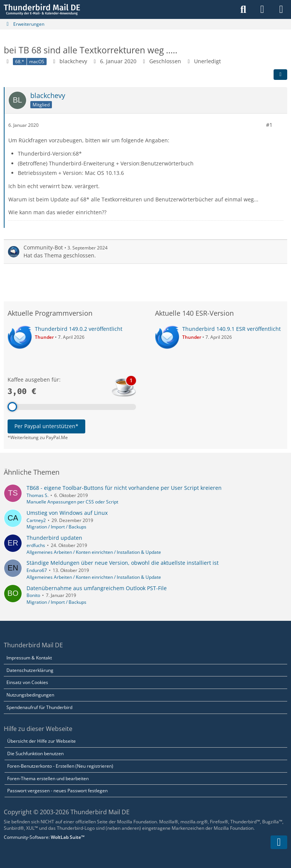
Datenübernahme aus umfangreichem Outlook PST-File (97, 588)
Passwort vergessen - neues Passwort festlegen (57, 791)
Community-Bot (43, 247)
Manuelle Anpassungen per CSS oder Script (72, 502)
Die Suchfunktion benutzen (35, 753)
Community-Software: (44, 837)
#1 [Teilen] (269, 125)
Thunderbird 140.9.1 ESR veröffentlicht (232, 329)
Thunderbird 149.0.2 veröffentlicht (79, 329)
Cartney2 (36, 520)
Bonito (33, 595)
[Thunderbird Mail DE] (42, 9)
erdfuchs (36, 545)
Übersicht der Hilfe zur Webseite (41, 741)
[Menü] (281, 9)
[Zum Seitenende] (279, 842)
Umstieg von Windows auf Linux (67, 513)
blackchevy (73, 61)
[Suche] (243, 9)
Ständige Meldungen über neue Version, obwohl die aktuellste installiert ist (123, 563)
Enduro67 (37, 570)
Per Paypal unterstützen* (46, 426)
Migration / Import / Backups (56, 527)
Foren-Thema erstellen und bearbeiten (48, 778)
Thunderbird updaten (54, 538)
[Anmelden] (262, 9)
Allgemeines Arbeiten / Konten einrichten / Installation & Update (94, 552)
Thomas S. (38, 495)
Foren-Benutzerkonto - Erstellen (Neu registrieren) (60, 766)
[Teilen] (280, 75)
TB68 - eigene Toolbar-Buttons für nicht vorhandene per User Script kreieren (124, 488)
